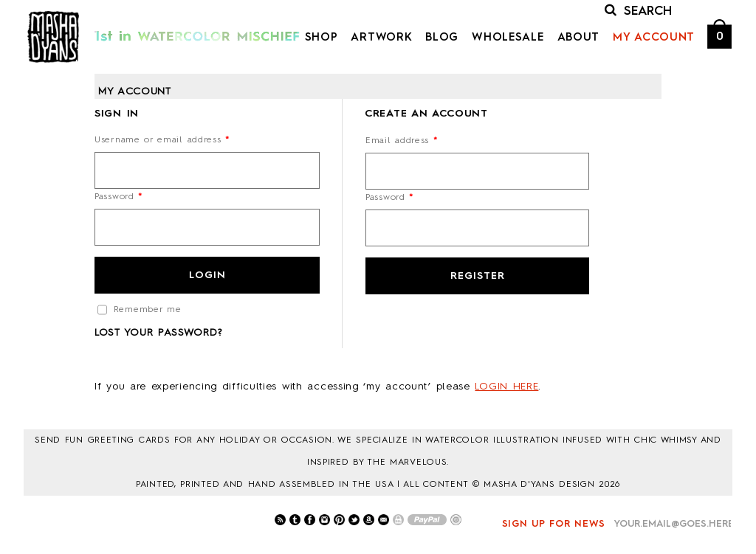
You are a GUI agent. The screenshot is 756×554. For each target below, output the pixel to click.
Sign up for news (554, 524)
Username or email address (162, 140)
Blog (442, 38)
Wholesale (508, 38)
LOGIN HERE (506, 387)
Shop (322, 38)
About (579, 38)
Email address (402, 141)
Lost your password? (158, 333)
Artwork (381, 38)
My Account (654, 38)
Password (118, 197)
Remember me (139, 310)
